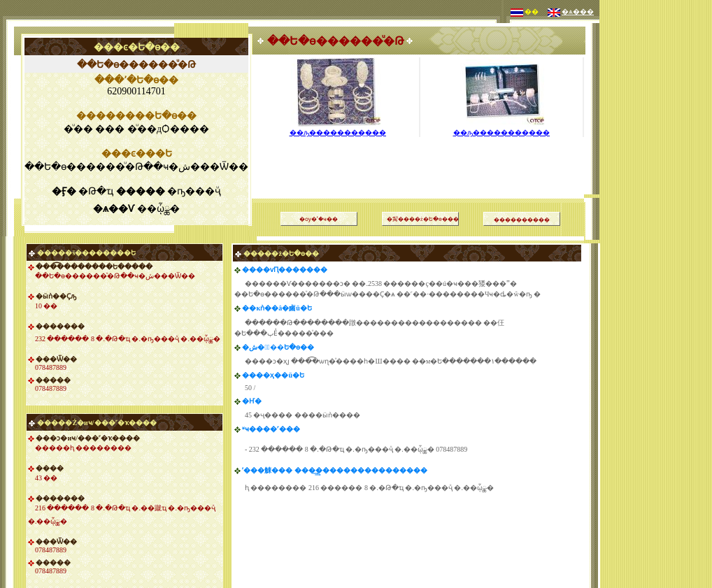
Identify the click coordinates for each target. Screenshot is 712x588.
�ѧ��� (578, 12)
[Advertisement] (656, 210)
